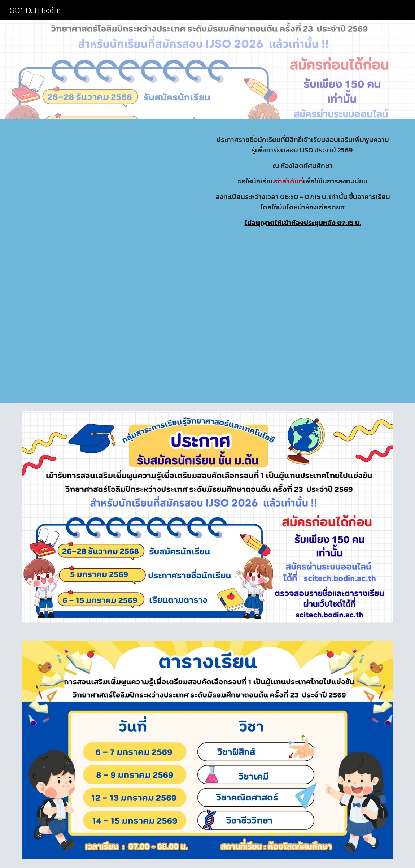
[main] (303, 181)
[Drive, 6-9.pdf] (112, 263)
